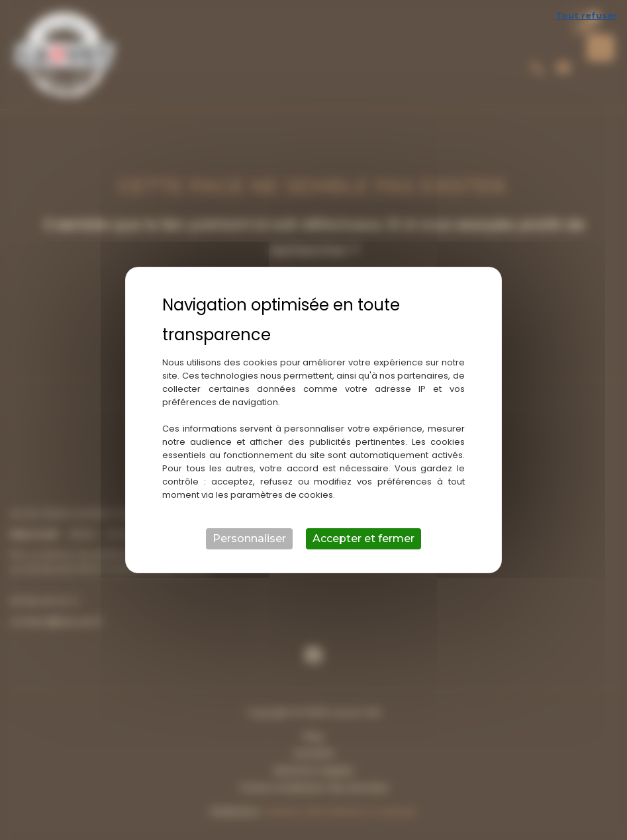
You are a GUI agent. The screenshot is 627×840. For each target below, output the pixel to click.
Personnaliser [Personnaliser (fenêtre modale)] (249, 538)
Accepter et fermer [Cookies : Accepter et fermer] (363, 538)
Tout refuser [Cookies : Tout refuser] (586, 15)
